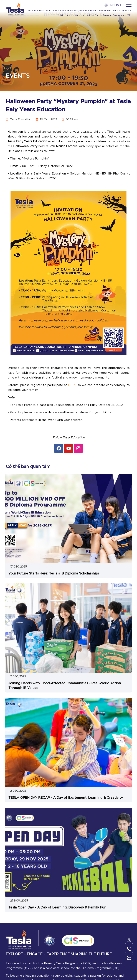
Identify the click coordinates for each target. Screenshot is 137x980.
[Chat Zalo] (129, 958)
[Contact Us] (129, 940)
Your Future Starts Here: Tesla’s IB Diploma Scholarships (54, 573)
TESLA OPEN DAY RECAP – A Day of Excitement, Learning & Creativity (66, 797)
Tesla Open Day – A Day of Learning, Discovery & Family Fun (57, 907)
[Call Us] (129, 949)
